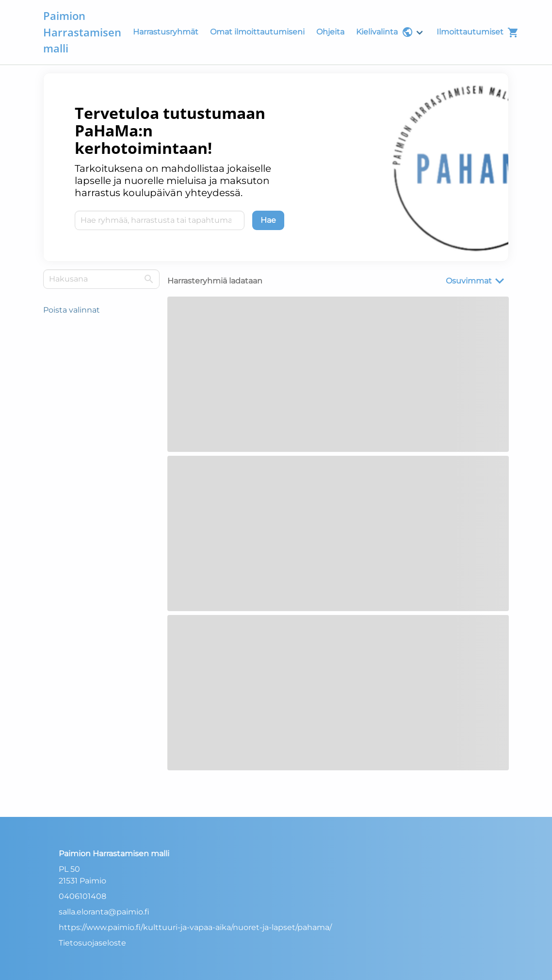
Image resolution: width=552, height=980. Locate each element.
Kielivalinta (385, 32)
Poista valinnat (72, 310)
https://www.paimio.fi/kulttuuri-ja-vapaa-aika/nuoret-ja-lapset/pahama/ (195, 927)
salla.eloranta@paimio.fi (104, 912)
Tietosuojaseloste (92, 943)
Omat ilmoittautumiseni (257, 32)
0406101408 (82, 896)
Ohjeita (330, 32)
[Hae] (268, 220)
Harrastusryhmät (166, 32)
